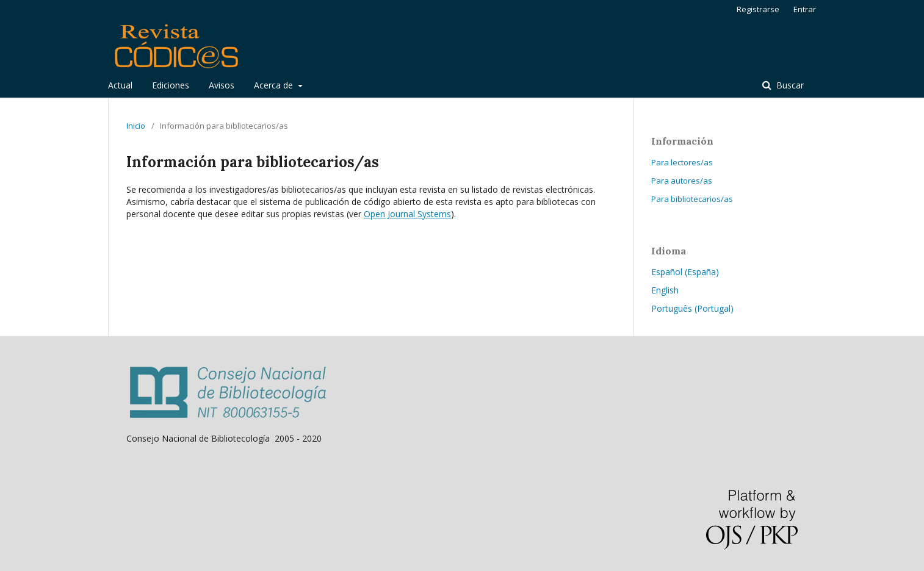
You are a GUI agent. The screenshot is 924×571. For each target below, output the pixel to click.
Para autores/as (682, 181)
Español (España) (685, 272)
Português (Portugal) (692, 308)
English (665, 290)
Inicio (136, 126)
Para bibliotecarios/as (692, 199)
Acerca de (275, 85)
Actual (120, 85)
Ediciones (171, 85)
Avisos (222, 85)
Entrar (805, 9)
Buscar (789, 85)
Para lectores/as (682, 162)
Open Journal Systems (407, 214)
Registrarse (758, 9)
